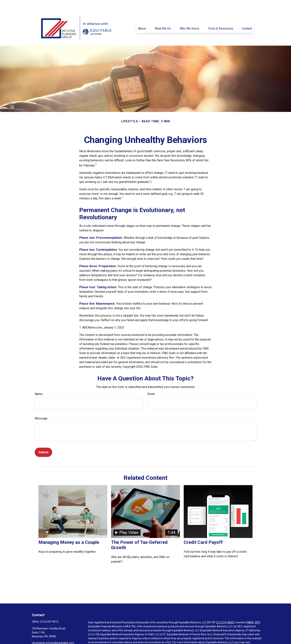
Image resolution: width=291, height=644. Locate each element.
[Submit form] (43, 441)
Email (151, 383)
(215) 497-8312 (49, 610)
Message (41, 407)
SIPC (257, 611)
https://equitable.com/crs (103, 635)
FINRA (250, 611)
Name (39, 383)
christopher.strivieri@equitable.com (53, 632)
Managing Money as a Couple (69, 531)
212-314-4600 (225, 611)
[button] (142, 17)
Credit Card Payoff (203, 531)
